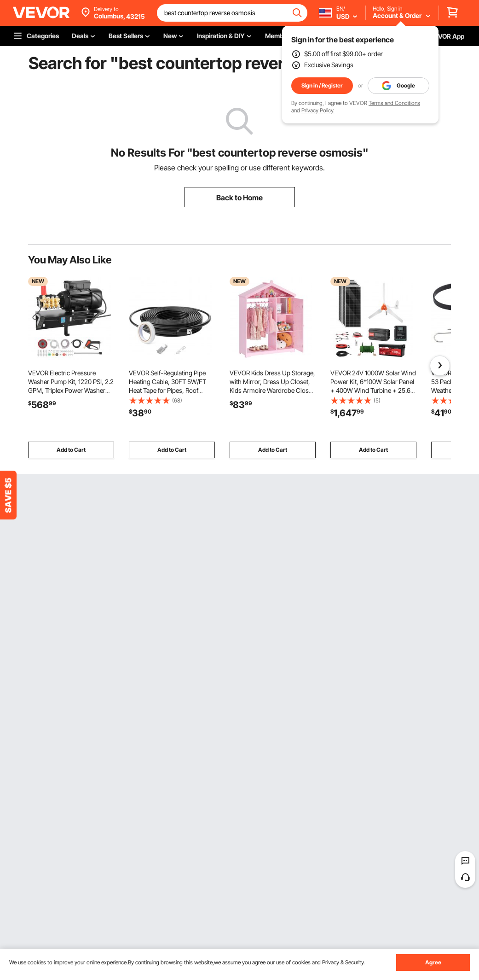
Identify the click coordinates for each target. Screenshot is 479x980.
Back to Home (239, 198)
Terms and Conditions (394, 103)
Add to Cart (71, 450)
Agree (433, 962)
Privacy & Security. (343, 962)
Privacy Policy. (318, 110)
